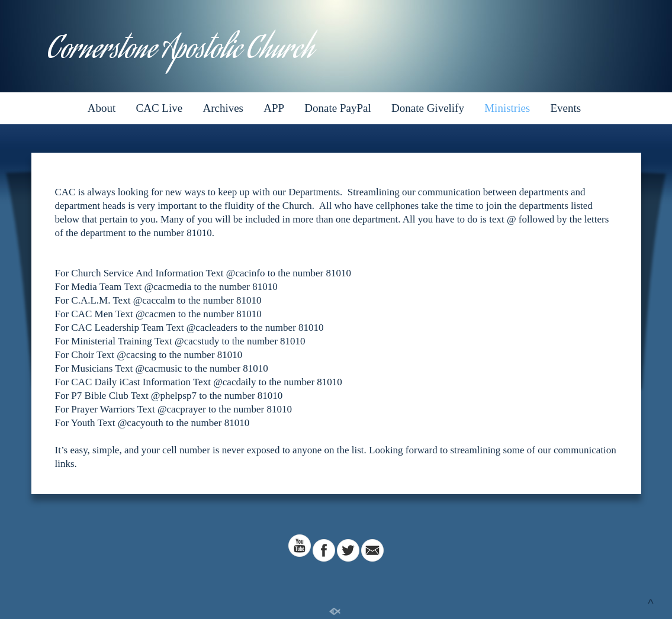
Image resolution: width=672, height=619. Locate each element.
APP (274, 108)
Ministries (507, 108)
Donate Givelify (428, 108)
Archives (223, 108)
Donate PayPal (337, 108)
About (102, 108)
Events (566, 108)
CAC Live (160, 108)
